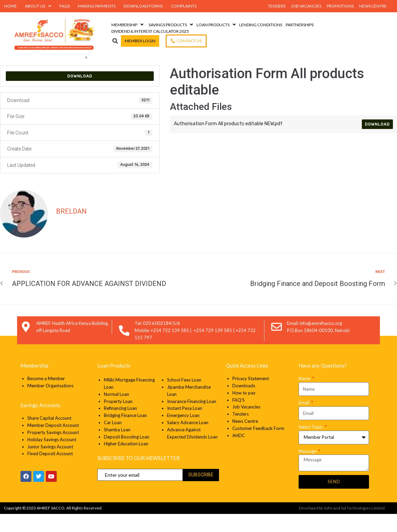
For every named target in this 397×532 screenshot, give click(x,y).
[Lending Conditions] (261, 25)
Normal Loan (117, 412)
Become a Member (46, 397)
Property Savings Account (53, 450)
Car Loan (113, 441)
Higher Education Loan (126, 462)
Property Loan (118, 419)
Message (308, 469)
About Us (38, 6)
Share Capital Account (49, 436)
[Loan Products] (217, 25)
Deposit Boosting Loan (127, 455)
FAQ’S (238, 418)
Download (80, 94)
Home (10, 6)
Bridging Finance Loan (125, 434)
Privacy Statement (251, 397)
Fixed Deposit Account (50, 472)
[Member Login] (140, 41)
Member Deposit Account (53, 443)
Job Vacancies (246, 425)
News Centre (245, 439)
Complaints (184, 6)
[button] (115, 41)
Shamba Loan (117, 448)
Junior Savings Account (50, 465)
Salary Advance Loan (188, 441)
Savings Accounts (40, 423)
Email (304, 421)
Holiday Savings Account (52, 458)
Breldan (71, 229)
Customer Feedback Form (258, 446)
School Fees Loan (184, 398)
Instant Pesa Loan (185, 427)
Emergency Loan (183, 434)
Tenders (241, 432)
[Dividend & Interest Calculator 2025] (150, 31)
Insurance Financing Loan (192, 419)
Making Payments (97, 6)
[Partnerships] (300, 25)
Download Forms (143, 6)
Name (305, 397)
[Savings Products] (172, 25)
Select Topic (311, 445)
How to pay (244, 411)
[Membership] (128, 25)
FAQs (65, 6)
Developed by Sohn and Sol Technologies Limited (342, 526)
